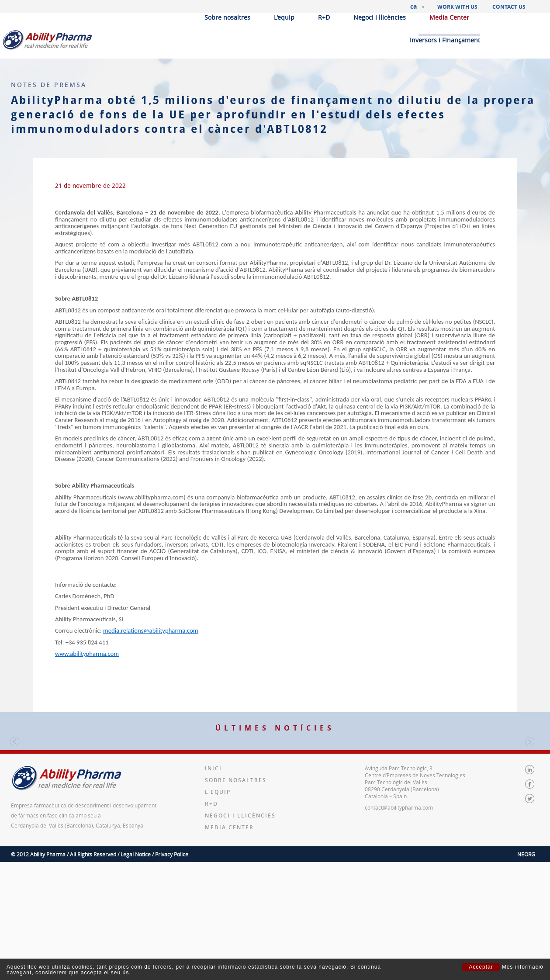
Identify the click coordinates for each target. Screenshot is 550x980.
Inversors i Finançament (445, 40)
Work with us (457, 7)
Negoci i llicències (380, 17)
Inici (213, 875)
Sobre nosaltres (227, 17)
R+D (324, 17)
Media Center (449, 17)
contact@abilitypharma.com (399, 914)
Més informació (523, 967)
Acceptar (481, 967)
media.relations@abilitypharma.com (151, 630)
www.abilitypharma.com (87, 654)
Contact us (509, 7)
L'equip (284, 17)
